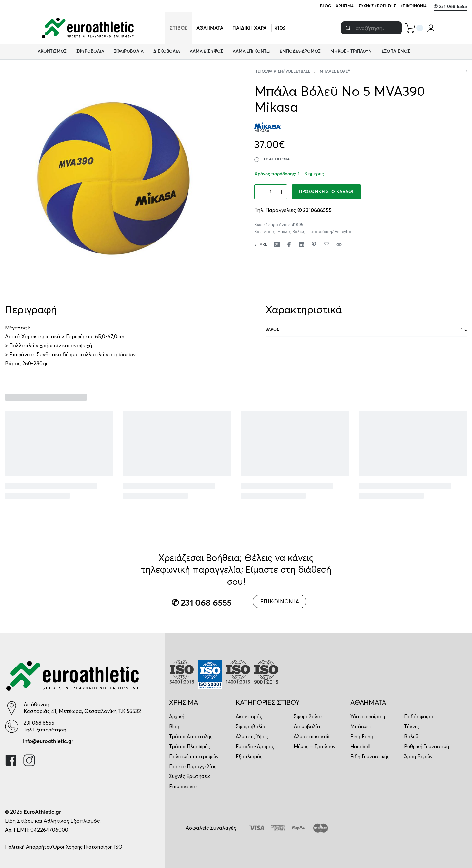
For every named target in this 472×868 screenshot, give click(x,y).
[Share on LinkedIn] (302, 244)
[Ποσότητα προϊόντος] (271, 192)
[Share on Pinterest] (314, 244)
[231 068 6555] (12, 726)
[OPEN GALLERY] (114, 178)
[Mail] (326, 244)
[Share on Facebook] (289, 244)
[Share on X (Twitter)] (277, 244)
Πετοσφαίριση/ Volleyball (282, 72)
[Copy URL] (339, 244)
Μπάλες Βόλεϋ (335, 72)
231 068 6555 (39, 723)
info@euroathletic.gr (48, 741)
